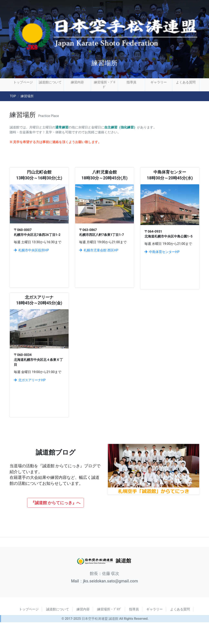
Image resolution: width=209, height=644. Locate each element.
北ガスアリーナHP (30, 380)
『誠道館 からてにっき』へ (56, 503)
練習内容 (77, 82)
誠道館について (50, 82)
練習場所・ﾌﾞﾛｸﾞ (104, 85)
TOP (13, 96)
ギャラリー (159, 82)
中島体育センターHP (162, 252)
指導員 (131, 82)
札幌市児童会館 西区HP (99, 250)
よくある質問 (186, 82)
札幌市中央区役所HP (31, 250)
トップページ (23, 82)
